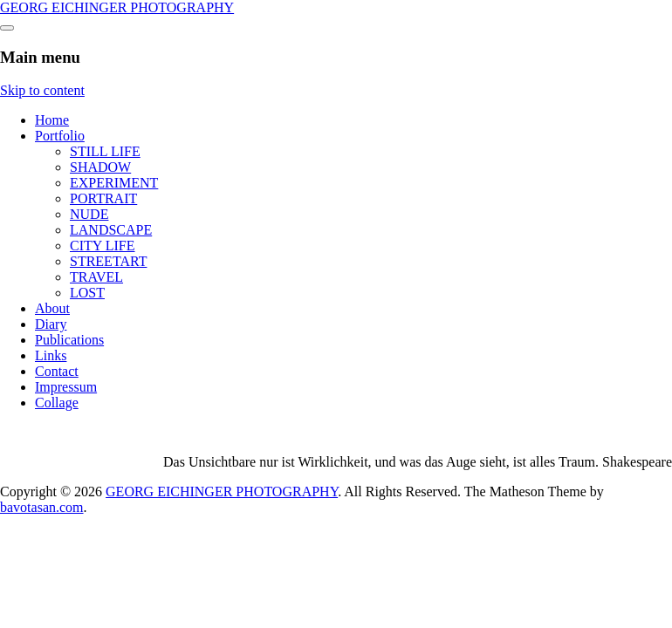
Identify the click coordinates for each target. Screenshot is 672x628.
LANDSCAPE (111, 230)
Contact (57, 371)
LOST (87, 293)
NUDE (89, 214)
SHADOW (100, 167)
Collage (57, 403)
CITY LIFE (103, 246)
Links (51, 355)
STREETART (108, 261)
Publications (69, 340)
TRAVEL (96, 277)
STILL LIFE (105, 151)
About (52, 308)
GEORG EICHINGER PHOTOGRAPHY (117, 7)
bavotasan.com (42, 507)
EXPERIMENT (114, 183)
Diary (51, 324)
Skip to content (42, 90)
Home (52, 120)
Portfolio (60, 136)
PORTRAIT (103, 198)
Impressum (66, 387)
